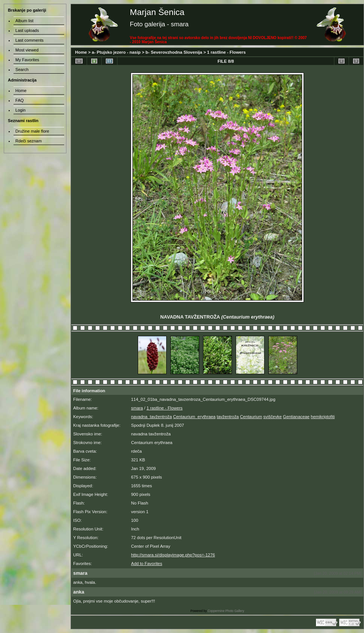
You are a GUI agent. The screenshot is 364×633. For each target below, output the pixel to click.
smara (137, 408)
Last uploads (27, 30)
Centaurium (251, 417)
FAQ (20, 100)
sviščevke (273, 417)
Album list (24, 21)
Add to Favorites (147, 564)
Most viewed (27, 50)
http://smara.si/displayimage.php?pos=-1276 (173, 555)
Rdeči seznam (29, 141)
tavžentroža (228, 417)
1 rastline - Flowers (226, 52)
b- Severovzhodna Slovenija (174, 52)
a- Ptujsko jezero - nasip (116, 52)
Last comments (29, 40)
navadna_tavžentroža (151, 417)
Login (20, 110)
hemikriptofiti (323, 417)
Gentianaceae (296, 417)
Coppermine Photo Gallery (226, 611)
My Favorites (27, 60)
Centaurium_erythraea (194, 417)
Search (22, 69)
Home (81, 52)
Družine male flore (32, 131)
